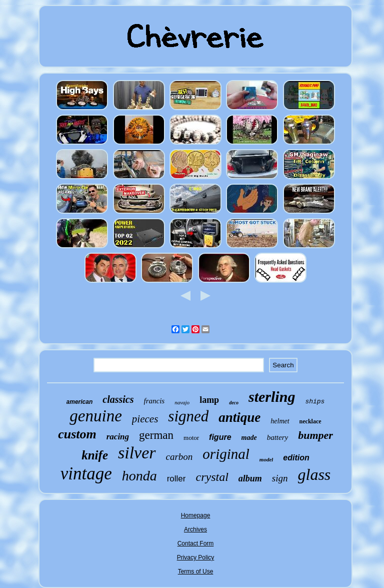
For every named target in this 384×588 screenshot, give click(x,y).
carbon (179, 457)
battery (278, 437)
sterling (272, 397)
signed (188, 416)
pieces (145, 419)
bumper (315, 435)
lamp (209, 400)
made (249, 438)
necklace (310, 421)
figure (220, 437)
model (266, 459)
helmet (280, 421)
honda (139, 476)
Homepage (196, 515)
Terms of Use (196, 571)
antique (239, 417)
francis (154, 401)
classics (118, 399)
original (226, 454)
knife (95, 455)
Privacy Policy (196, 557)
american (80, 402)
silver (137, 453)
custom (77, 434)
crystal (212, 477)
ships (315, 402)
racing (118, 437)
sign (280, 478)
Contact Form (196, 543)
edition (296, 458)
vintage (86, 474)
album (250, 478)
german (156, 435)
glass (314, 474)
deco (234, 403)
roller (176, 479)
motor (191, 438)
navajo (182, 402)
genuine (95, 416)
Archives (195, 529)
